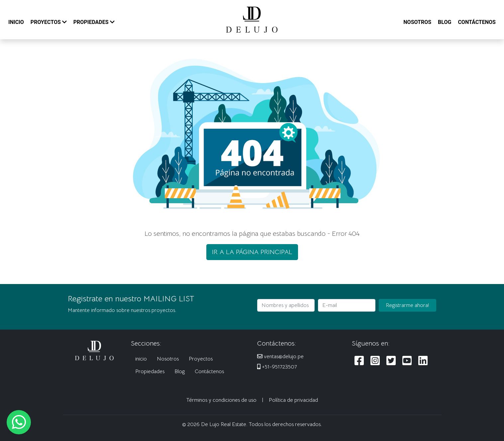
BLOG (445, 22)
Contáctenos (209, 371)
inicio (141, 359)
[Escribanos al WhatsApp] (19, 422)
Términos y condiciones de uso (221, 400)
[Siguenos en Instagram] (375, 361)
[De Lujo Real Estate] (252, 19)
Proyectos (201, 359)
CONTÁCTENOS (477, 22)
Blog (180, 371)
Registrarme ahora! (407, 305)
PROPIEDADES (94, 22)
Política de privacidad (293, 400)
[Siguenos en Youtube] (407, 361)
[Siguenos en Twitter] (391, 361)
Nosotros (168, 359)
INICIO (16, 22)
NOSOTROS (417, 22)
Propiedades (150, 371)
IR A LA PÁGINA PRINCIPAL (252, 252)
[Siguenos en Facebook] (359, 361)
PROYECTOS (49, 22)
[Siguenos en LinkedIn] (423, 361)
